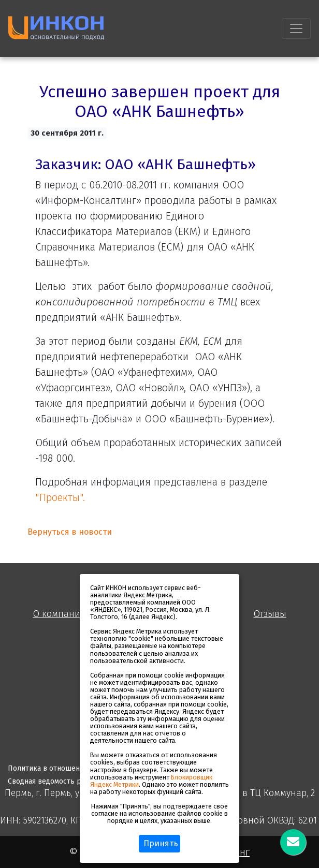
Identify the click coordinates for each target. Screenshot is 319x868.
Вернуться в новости (70, 532)
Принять (161, 843)
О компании (60, 614)
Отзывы (270, 614)
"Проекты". (60, 497)
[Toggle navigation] (296, 28)
